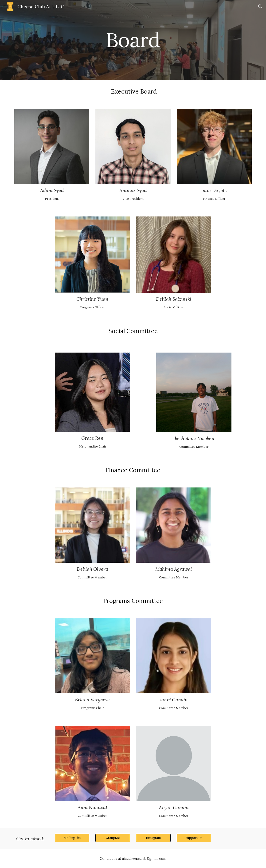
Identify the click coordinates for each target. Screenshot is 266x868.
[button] (260, 7)
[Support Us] (194, 838)
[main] (133, 40)
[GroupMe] (113, 838)
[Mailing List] (72, 838)
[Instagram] (153, 838)
